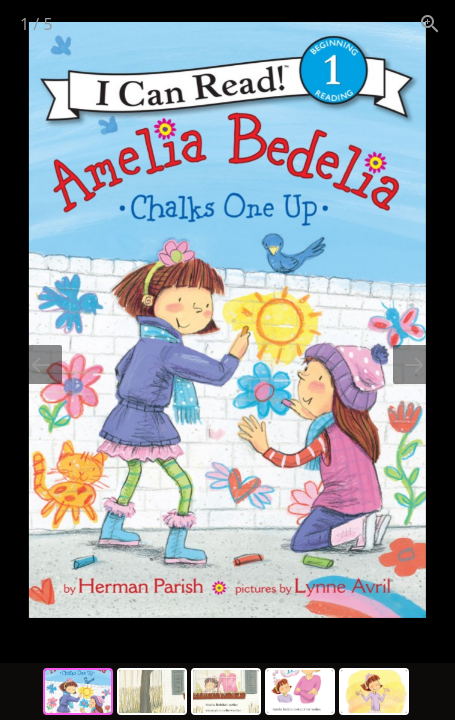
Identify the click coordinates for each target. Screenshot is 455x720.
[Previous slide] (41, 364)
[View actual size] (430, 23)
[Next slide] (414, 364)
